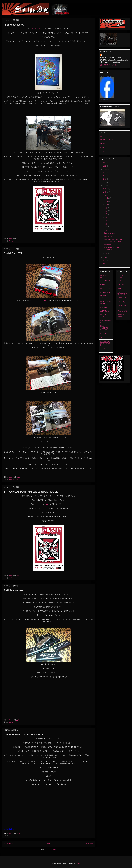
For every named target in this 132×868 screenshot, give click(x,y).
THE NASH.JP (105, 281)
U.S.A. (103, 147)
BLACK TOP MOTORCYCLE (105, 343)
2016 (105, 182)
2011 (105, 257)
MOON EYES (105, 289)
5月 (106, 221)
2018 (105, 176)
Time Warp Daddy (121, 316)
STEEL (103, 285)
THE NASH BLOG (121, 276)
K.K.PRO (103, 307)
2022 (105, 166)
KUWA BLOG (122, 298)
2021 (105, 169)
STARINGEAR (105, 292)
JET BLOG (121, 285)
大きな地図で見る (9, 829)
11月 (106, 201)
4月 (106, 224)
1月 (106, 253)
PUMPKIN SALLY (15, 479)
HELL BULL (105, 334)
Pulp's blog (121, 281)
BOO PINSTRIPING (122, 293)
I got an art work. (14, 25)
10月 (107, 204)
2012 (105, 195)
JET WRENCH (105, 311)
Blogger (78, 863)
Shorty (11, 241)
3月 (106, 227)
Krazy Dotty (121, 302)
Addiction (104, 349)
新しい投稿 (8, 844)
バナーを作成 (104, 99)
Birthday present (14, 590)
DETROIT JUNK (104, 316)
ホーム (49, 844)
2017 (105, 179)
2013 (105, 192)
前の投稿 (89, 844)
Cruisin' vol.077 (13, 253)
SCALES (103, 338)
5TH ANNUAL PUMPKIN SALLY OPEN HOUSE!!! (32, 492)
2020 (105, 173)
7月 (106, 214)
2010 (105, 261)
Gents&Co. (45, 300)
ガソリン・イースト (38, 29)
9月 (106, 208)
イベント (12, 578)
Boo (47, 504)
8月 (106, 211)
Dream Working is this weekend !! (24, 735)
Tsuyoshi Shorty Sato (106, 76)
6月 (106, 217)
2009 (105, 264)
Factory (103, 136)
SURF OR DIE (122, 311)
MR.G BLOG (122, 289)
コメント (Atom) (50, 850)
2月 (106, 230)
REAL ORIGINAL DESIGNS (104, 328)
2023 (105, 163)
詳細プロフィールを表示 (109, 65)
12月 (107, 198)
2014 (105, 189)
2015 (105, 186)
